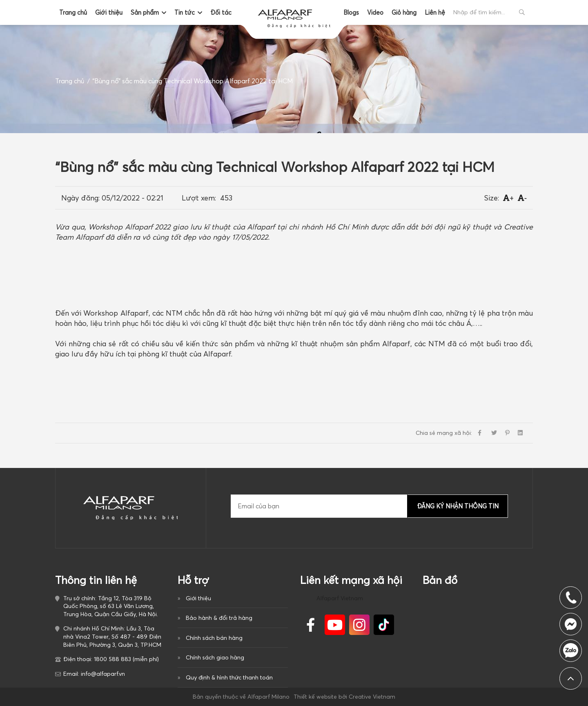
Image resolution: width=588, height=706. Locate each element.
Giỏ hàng (404, 12)
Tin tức (185, 12)
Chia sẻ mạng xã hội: (444, 433)
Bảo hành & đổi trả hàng (219, 618)
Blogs (351, 12)
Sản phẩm (145, 12)
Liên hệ (435, 12)
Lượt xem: (199, 198)
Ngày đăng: (80, 198)
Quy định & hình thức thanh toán (229, 677)
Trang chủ (73, 12)
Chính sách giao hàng (215, 657)
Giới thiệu (109, 12)
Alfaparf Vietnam (340, 598)
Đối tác (221, 12)
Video (375, 12)
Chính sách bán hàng (214, 638)
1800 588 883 (571, 651)
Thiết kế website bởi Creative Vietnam (344, 697)
